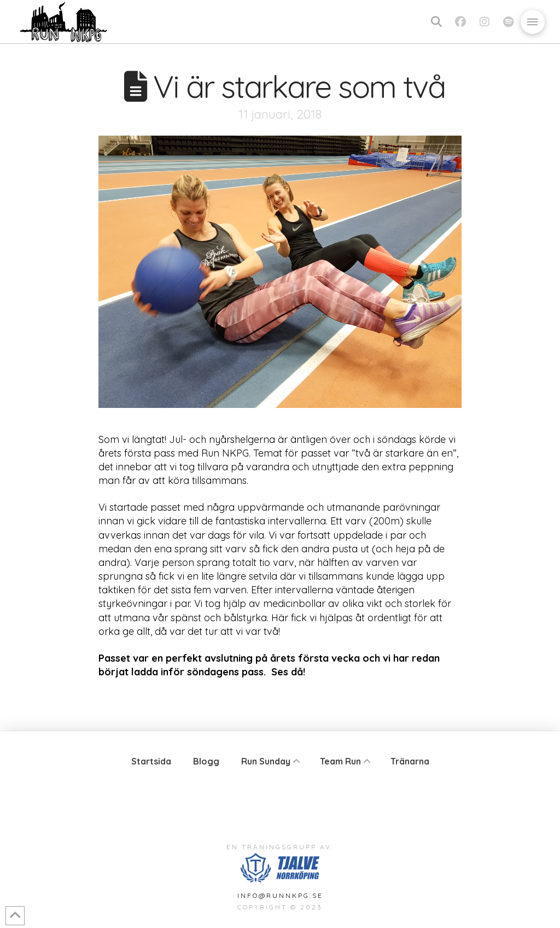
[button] (436, 22)
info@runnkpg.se (280, 895)
